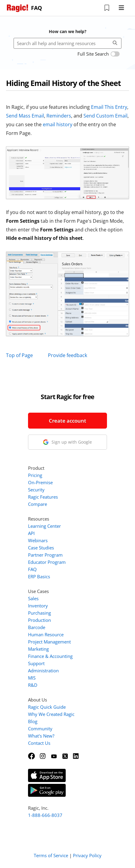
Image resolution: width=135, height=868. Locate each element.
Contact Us (39, 743)
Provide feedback (67, 355)
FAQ (32, 569)
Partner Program (45, 555)
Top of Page (19, 355)
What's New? (41, 736)
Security (36, 490)
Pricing (35, 475)
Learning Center (44, 526)
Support (36, 663)
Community (40, 729)
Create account (67, 421)
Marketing (38, 649)
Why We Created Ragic (51, 714)
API (31, 533)
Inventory (38, 606)
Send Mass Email (25, 116)
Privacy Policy (87, 855)
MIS (32, 678)
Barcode (37, 627)
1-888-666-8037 (45, 815)
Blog (33, 721)
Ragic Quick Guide (47, 707)
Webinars (38, 540)
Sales (33, 598)
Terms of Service (51, 855)
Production (39, 620)
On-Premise (40, 482)
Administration (43, 671)
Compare (38, 504)
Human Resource (46, 634)
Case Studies (41, 548)
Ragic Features (43, 497)
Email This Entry (109, 107)
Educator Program (47, 562)
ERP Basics (39, 576)
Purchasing (39, 613)
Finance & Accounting (50, 656)
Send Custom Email (105, 116)
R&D (33, 685)
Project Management (49, 642)
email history (58, 124)
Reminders (59, 116)
